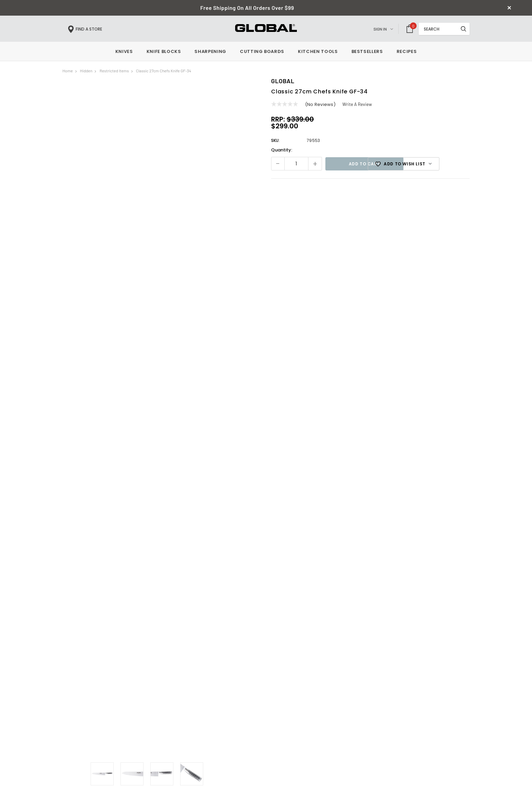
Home (68, 72)
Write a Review (357, 106)
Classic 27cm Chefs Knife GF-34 (164, 72)
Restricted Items (114, 72)
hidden (86, 72)
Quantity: (282, 151)
